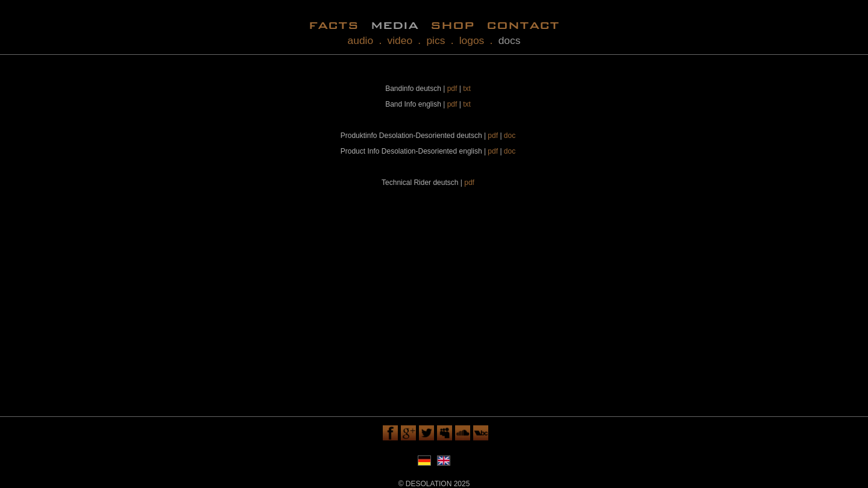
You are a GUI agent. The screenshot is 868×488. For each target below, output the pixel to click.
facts (334, 24)
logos (472, 40)
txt (467, 89)
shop (452, 24)
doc (510, 136)
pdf (452, 89)
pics (436, 40)
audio (361, 40)
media (395, 24)
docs (510, 40)
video (400, 40)
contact (523, 24)
